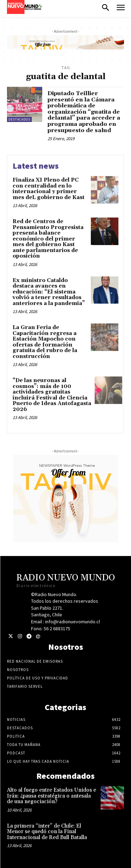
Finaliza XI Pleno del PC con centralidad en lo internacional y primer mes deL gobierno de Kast (49, 189)
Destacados (19, 119)
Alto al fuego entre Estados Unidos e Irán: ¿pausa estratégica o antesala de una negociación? (52, 796)
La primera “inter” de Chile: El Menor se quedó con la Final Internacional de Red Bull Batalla (47, 832)
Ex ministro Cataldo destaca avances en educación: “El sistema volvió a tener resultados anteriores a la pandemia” (49, 292)
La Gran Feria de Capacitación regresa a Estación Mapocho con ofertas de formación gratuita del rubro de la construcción (45, 342)
